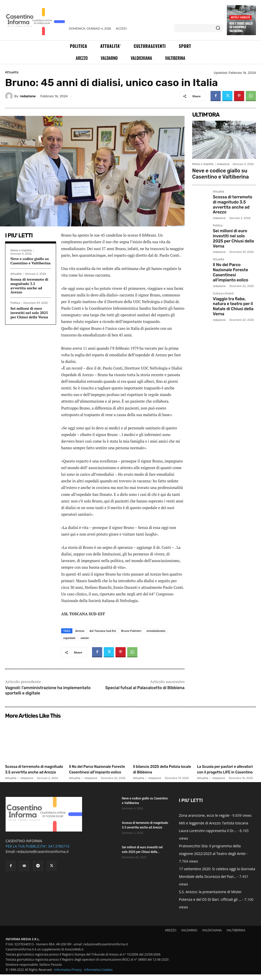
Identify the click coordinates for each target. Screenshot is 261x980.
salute (85, 638)
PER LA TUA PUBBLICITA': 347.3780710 (37, 852)
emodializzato (156, 631)
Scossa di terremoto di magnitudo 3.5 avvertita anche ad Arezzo (29, 286)
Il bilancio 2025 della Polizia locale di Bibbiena (160, 769)
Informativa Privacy (68, 975)
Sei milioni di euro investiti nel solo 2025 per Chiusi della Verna (29, 313)
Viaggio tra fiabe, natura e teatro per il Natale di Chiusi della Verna (233, 278)
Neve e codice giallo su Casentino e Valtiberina (241, 27)
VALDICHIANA (212, 936)
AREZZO (171, 936)
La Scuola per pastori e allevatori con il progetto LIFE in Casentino (224, 772)
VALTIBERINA (236, 936)
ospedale (69, 638)
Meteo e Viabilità (240, 17)
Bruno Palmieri (131, 631)
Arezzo (80, 631)
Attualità (12, 72)
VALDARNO (189, 936)
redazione (28, 96)
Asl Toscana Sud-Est (103, 631)
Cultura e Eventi (223, 269)
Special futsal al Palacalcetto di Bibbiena (145, 688)
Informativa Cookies (98, 975)
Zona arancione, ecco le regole (204, 821)
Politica (15, 303)
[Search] (218, 28)
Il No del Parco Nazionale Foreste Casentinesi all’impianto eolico (234, 251)
